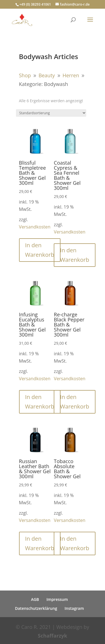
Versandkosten (35, 227)
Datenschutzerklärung (36, 608)
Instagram (74, 608)
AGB (35, 599)
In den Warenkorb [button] (40, 250)
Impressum (57, 599)
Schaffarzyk (53, 636)
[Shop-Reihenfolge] (51, 113)
